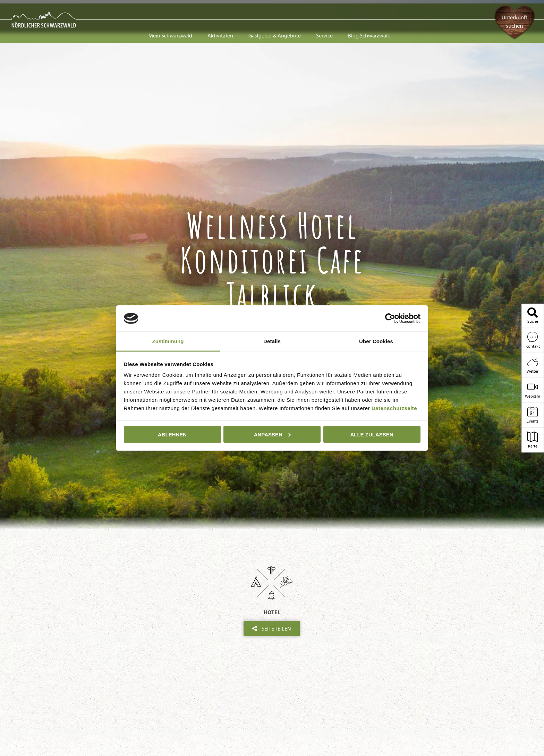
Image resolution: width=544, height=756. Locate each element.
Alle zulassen (372, 434)
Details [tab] (272, 341)
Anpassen (272, 434)
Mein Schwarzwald (170, 11)
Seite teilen (272, 628)
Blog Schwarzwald (369, 11)
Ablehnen (172, 434)
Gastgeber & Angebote (275, 11)
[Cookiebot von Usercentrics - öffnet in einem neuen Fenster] (390, 318)
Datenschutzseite (394, 408)
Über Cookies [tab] (376, 341)
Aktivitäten (220, 11)
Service (324, 11)
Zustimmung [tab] (168, 341)
